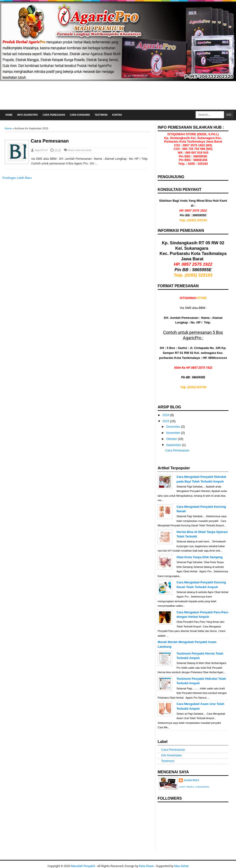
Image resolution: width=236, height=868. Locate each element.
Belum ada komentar (80, 150)
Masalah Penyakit (83, 866)
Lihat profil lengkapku (194, 787)
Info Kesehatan (171, 755)
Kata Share (146, 866)
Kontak (117, 115)
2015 (166, 421)
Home (9, 115)
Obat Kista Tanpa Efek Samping (200, 557)
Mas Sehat (181, 866)
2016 (166, 415)
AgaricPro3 (41, 150)
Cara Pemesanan (54, 115)
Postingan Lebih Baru (17, 178)
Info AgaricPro (27, 115)
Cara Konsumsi (80, 115)
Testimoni (101, 115)
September (174, 445)
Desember (174, 427)
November (174, 433)
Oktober (172, 439)
